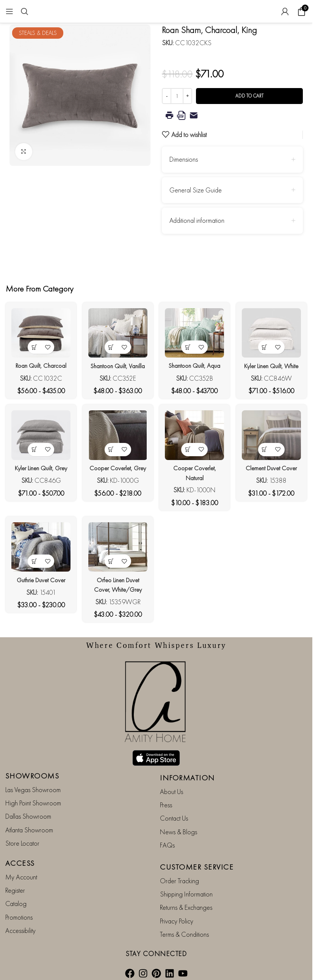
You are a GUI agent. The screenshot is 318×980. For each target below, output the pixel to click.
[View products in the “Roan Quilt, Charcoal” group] (32, 344)
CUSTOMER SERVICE (197, 858)
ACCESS (20, 854)
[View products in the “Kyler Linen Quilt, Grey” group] (32, 458)
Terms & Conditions (184, 926)
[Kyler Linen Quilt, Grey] (39, 445)
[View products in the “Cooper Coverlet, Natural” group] (189, 458)
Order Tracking (179, 872)
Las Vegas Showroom (33, 781)
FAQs (167, 836)
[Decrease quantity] (167, 96)
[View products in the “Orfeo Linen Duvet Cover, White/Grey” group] (110, 571)
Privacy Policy (177, 912)
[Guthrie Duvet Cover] (39, 559)
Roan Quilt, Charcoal (39, 362)
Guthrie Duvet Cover (39, 590)
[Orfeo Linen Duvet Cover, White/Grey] (117, 559)
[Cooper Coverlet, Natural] (195, 445)
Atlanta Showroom (29, 821)
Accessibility (20, 922)
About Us (172, 783)
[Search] (25, 11)
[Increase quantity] (187, 96)
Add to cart (249, 96)
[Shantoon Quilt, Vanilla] (117, 331)
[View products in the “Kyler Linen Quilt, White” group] (267, 344)
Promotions (19, 908)
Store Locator (22, 834)
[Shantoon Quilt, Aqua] (195, 331)
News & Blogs (179, 823)
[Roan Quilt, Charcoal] (39, 331)
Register (15, 882)
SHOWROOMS (32, 767)
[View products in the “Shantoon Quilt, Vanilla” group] (110, 344)
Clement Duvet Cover (273, 476)
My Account (21, 868)
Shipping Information (186, 885)
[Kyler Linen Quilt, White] (273, 331)
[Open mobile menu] (9, 11)
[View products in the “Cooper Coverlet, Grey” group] (110, 458)
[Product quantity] (177, 96)
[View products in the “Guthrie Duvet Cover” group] (32, 571)
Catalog (16, 895)
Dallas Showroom (28, 808)
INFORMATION (187, 769)
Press (166, 796)
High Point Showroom (33, 794)
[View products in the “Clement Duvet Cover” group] (267, 458)
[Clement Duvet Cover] (273, 445)
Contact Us (174, 810)
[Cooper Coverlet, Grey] (117, 445)
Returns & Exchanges (186, 899)
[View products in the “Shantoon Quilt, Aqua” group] (189, 344)
